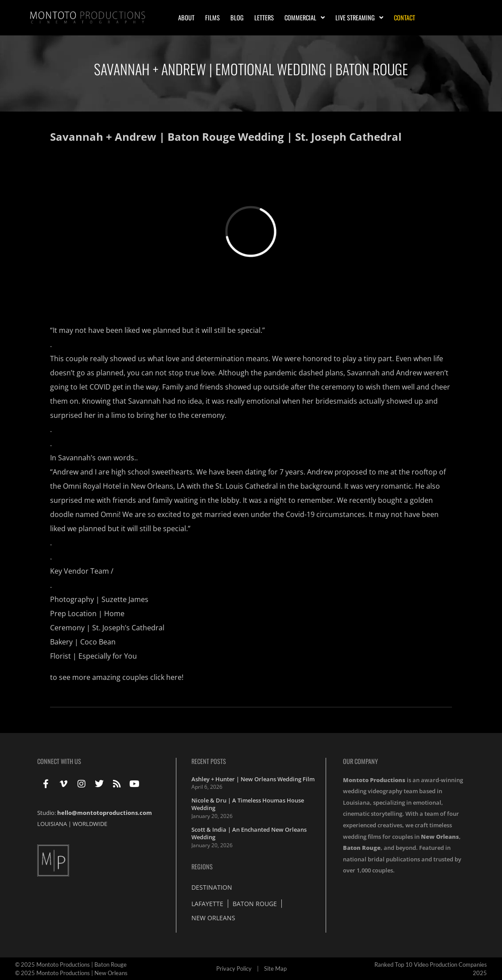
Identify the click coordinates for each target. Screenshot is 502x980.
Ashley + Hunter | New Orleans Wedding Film (253, 779)
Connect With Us (59, 761)
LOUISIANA (52, 824)
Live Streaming (359, 18)
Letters (264, 17)
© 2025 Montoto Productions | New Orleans (71, 973)
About (186, 17)
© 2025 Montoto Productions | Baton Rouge (71, 965)
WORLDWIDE (90, 824)
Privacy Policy (234, 968)
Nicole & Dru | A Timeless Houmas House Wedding (248, 804)
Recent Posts (209, 761)
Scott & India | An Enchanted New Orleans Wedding (249, 833)
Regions (202, 866)
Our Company (360, 761)
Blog (237, 17)
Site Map (275, 968)
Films (212, 17)
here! (175, 677)
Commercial (305, 18)
